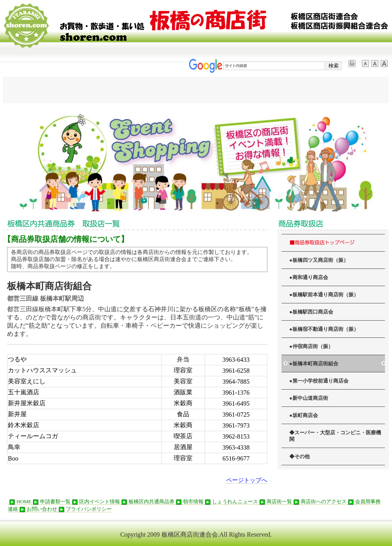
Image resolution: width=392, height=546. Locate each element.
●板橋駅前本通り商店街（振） (324, 295)
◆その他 (299, 457)
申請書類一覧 (51, 502)
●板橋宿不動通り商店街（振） (324, 329)
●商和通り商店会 (309, 278)
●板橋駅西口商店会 (311, 312)
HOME (20, 502)
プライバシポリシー (84, 509)
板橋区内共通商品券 (147, 502)
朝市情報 (189, 502)
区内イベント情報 (95, 502)
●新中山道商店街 (309, 398)
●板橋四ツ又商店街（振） (319, 260)
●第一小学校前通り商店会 (319, 381)
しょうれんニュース (231, 502)
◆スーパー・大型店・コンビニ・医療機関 (335, 436)
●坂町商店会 (304, 415)
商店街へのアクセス (319, 502)
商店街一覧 (275, 502)
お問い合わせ (38, 509)
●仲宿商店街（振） (311, 346)
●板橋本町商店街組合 (314, 364)
